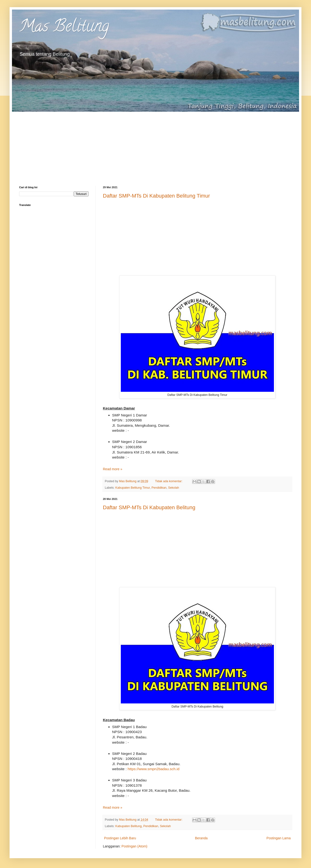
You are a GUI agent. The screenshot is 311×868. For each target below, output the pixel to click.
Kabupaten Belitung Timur (133, 488)
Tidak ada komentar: (169, 481)
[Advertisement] (155, 145)
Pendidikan (159, 488)
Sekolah (174, 488)
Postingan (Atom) (134, 846)
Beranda (201, 838)
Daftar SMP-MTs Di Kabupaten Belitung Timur (156, 196)
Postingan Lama (279, 838)
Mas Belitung (64, 28)
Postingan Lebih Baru (120, 838)
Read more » (113, 469)
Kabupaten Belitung (128, 826)
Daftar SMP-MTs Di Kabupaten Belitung (149, 507)
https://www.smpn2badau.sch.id (154, 769)
